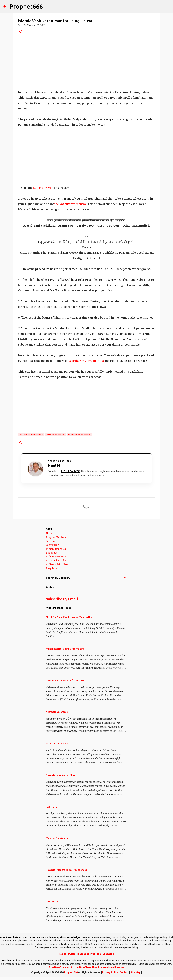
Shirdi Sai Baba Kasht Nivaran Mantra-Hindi (70, 617)
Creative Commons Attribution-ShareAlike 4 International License (86, 967)
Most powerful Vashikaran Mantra (65, 649)
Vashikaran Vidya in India (86, 361)
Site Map (135, 972)
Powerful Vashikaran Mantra (62, 775)
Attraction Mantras (31, 434)
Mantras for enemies (57, 744)
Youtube (96, 954)
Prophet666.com (71, 471)
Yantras (50, 541)
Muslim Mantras (55, 434)
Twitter (72, 954)
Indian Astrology (56, 557)
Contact (124, 972)
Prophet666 (26, 6)
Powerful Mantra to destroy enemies (66, 870)
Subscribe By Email (62, 599)
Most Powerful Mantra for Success (65, 680)
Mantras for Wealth (57, 838)
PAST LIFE (52, 807)
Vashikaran (53, 545)
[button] (20, 32)
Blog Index (52, 568)
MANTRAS (52, 901)
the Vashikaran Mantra (70, 204)
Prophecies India (56, 561)
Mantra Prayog (44, 188)
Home (50, 533)
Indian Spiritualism (57, 564)
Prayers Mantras (56, 537)
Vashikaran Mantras (79, 434)
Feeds (63, 954)
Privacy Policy (110, 972)
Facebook (84, 954)
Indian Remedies (56, 549)
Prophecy (52, 553)
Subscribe (108, 954)
